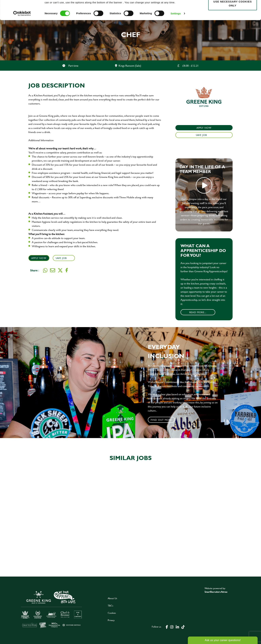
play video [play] (204, 185)
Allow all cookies (233, 9)
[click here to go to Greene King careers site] (52, 609)
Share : (35, 270)
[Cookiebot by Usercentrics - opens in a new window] (22, 32)
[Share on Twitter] (60, 270)
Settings (176, 32)
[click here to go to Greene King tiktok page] (183, 627)
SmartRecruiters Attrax (216, 592)
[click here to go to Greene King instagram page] (172, 627)
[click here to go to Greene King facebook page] (167, 627)
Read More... (198, 312)
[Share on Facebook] (67, 270)
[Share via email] (53, 270)
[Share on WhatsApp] (45, 270)
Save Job (62, 258)
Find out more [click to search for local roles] (161, 420)
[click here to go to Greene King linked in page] (177, 627)
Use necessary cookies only (233, 22)
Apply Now (39, 258)
